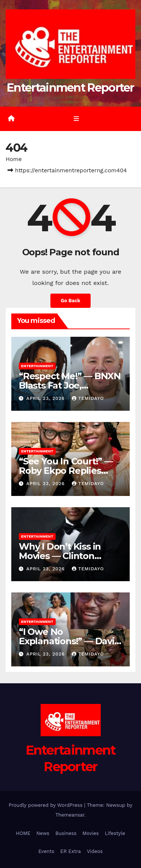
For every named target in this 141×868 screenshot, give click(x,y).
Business (66, 833)
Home (14, 159)
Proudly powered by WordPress (46, 805)
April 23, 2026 (46, 398)
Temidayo (88, 398)
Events (46, 851)
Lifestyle (115, 833)
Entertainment (37, 366)
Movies (90, 833)
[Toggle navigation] (76, 119)
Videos (95, 851)
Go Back (71, 301)
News (43, 833)
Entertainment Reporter (70, 88)
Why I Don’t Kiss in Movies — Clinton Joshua (60, 556)
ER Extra (70, 851)
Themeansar (70, 815)
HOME (23, 833)
